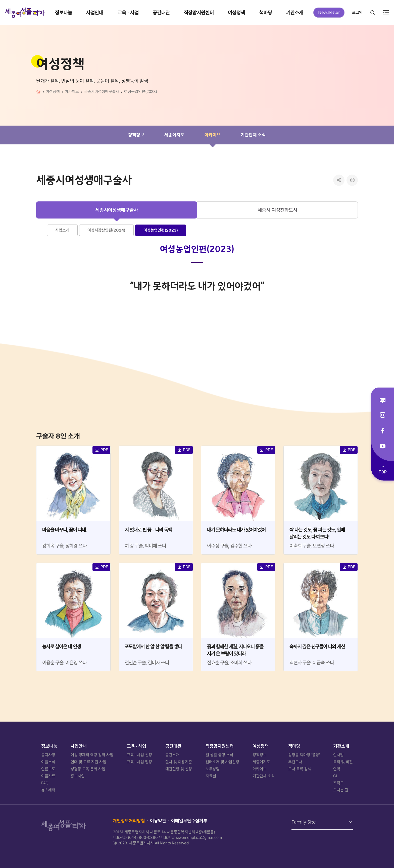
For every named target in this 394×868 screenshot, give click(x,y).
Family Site (304, 822)
